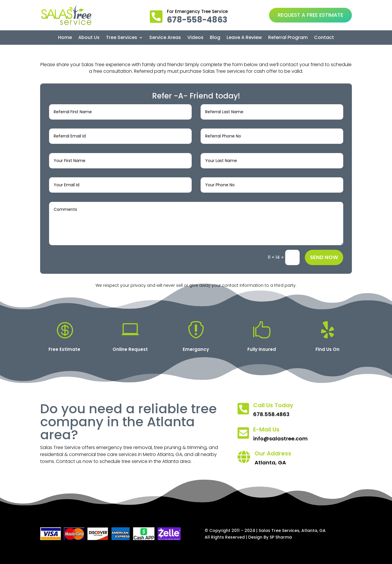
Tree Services (122, 38)
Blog (215, 38)
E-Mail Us (266, 429)
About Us (89, 38)
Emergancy (196, 349)
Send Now (324, 257)
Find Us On (327, 349)
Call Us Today (273, 405)
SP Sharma (281, 537)
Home (65, 38)
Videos (195, 38)
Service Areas (165, 38)
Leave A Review (244, 38)
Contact (324, 38)
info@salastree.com (280, 439)
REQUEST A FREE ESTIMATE (310, 15)
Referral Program (288, 38)
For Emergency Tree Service (197, 11)
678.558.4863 (271, 414)
